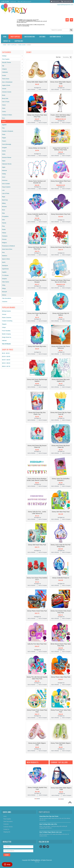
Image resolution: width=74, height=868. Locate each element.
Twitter (48, 847)
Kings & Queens (6, 187)
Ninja (3, 213)
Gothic (4, 154)
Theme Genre (22, 45)
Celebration (5, 72)
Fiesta (4, 134)
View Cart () (67, 1)
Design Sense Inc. (7, 337)
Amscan (4, 314)
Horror (4, 177)
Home (4, 45)
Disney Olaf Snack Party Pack (37, 545)
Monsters (4, 207)
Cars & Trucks (6, 102)
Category (4, 69)
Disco (3, 118)
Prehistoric (5, 236)
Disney (4, 121)
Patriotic (4, 223)
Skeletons (5, 256)
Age (3, 66)
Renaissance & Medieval (8, 246)
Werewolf (4, 292)
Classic (4, 105)
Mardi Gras (5, 200)
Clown (4, 108)
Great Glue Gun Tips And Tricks (49, 816)
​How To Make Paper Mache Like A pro (51, 832)
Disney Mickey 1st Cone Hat (37, 148)
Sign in (19, 1)
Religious (4, 243)
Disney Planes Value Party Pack (61, 677)
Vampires (4, 279)
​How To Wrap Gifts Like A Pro (48, 824)
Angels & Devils (6, 85)
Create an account (27, 1)
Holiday (4, 174)
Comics (4, 112)
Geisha (4, 151)
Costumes (5, 302)
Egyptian (4, 125)
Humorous (5, 180)
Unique (4, 327)
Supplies (4, 272)
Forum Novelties (6, 331)
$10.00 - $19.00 (6, 357)
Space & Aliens (6, 259)
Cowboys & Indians (7, 115)
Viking (4, 285)
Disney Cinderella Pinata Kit (61, 578)
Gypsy (4, 161)
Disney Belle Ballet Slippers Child (37, 82)
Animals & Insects (7, 92)
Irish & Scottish (6, 184)
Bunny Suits (5, 99)
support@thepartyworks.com (65, 5)
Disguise (4, 324)
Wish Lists (56, 1)
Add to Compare (43, 90)
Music (4, 210)
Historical (4, 171)
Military (4, 203)
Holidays (4, 56)
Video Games (6, 282)
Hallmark (4, 341)
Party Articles (44, 812)
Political (4, 233)
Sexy (3, 252)
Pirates (4, 229)
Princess (4, 239)
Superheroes (5, 269)
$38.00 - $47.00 (6, 366)
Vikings (4, 288)
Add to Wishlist (31, 90)
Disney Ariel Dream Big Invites (37, 346)
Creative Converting (7, 321)
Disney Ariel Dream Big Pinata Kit (61, 247)
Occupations (5, 216)
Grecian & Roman (7, 157)
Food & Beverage (7, 144)
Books (4, 95)
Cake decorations (7, 298)
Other (3, 220)
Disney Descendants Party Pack (61, 214)
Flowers (4, 141)
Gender (4, 75)
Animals (4, 89)
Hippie (4, 167)
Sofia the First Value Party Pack (37, 644)
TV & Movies (5, 275)
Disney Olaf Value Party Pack (61, 512)
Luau (3, 190)
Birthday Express (6, 311)
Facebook (44, 847)
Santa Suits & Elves (7, 249)
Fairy (3, 128)
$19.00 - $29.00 (6, 360)
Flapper (4, 138)
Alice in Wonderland (7, 82)
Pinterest (41, 847)
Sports (4, 262)
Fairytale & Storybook (8, 131)
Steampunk (5, 266)
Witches (4, 295)
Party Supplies (12, 45)
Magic (4, 197)
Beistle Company (6, 334)
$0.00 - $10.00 (6, 353)
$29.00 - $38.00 (6, 363)
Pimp (3, 226)
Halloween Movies (7, 164)
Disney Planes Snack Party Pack (37, 611)
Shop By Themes (6, 62)
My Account (13, 1)
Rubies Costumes (7, 318)
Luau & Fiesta (6, 193)
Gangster (4, 148)
